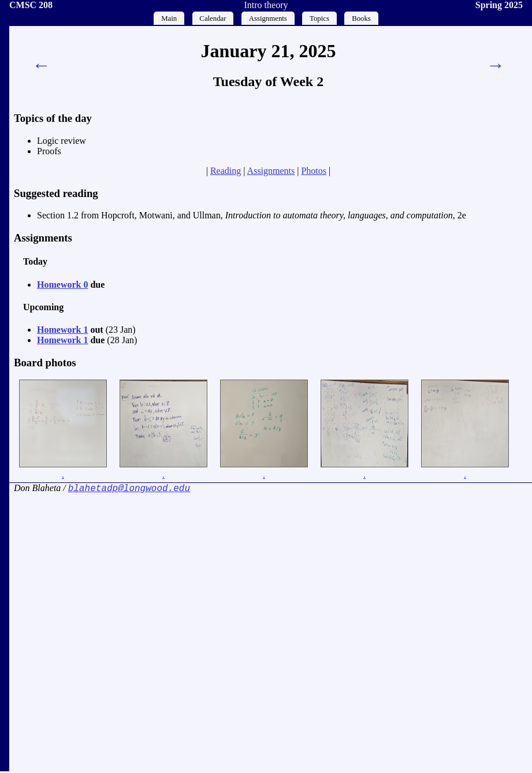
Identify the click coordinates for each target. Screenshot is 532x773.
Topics (319, 18)
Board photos (45, 363)
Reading (226, 171)
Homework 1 (62, 330)
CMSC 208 (31, 5)
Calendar (213, 18)
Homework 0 (62, 285)
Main (169, 18)
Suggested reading (56, 193)
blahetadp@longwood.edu (129, 489)
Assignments (268, 18)
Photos (314, 171)
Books (361, 18)
